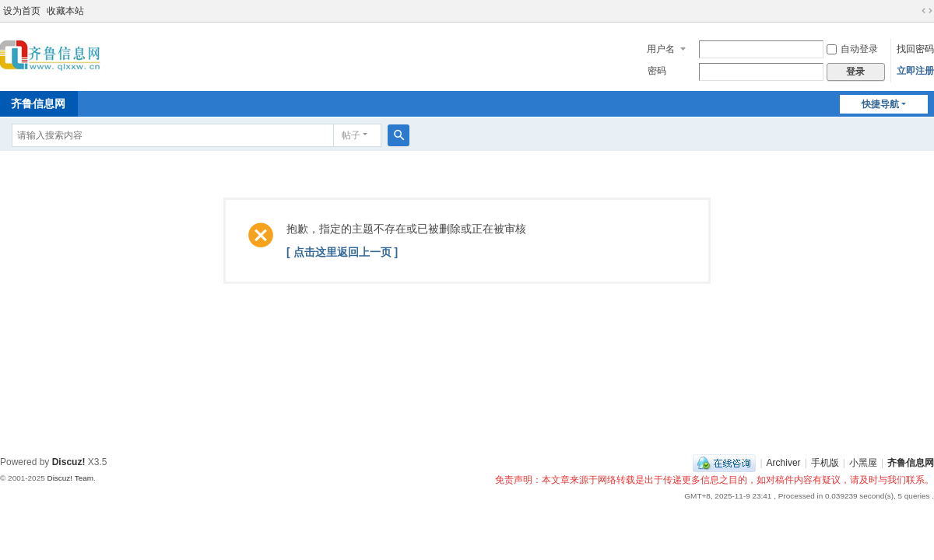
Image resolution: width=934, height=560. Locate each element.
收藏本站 (65, 11)
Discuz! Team (70, 478)
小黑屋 (863, 463)
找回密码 (915, 49)
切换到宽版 (927, 11)
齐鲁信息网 (911, 463)
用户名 (661, 49)
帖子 (351, 135)
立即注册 (915, 71)
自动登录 (852, 49)
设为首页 (22, 11)
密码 (657, 71)
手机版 (825, 463)
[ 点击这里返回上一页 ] (342, 252)
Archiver (784, 463)
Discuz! (69, 462)
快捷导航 (880, 104)
